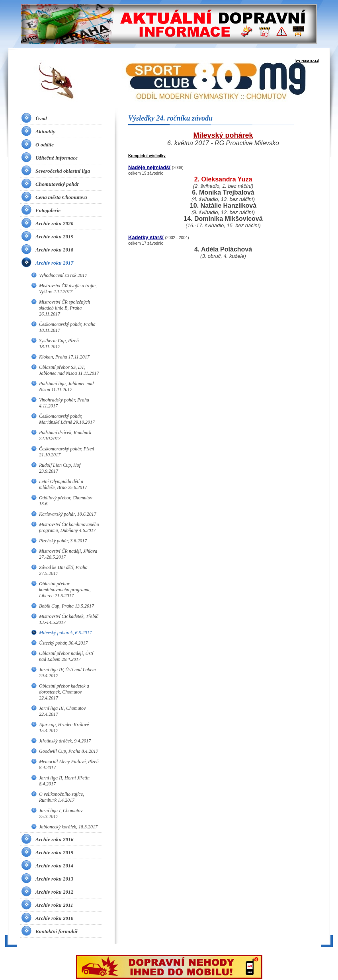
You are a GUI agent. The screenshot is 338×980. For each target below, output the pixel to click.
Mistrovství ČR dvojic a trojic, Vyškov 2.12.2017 (68, 289)
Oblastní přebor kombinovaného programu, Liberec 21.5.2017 (65, 590)
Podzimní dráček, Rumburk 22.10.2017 (65, 435)
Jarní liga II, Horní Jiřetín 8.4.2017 (64, 781)
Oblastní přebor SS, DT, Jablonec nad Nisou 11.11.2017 (69, 370)
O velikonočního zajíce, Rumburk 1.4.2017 (62, 797)
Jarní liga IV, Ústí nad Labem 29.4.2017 (67, 673)
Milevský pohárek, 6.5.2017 (65, 633)
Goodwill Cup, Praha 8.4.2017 (69, 751)
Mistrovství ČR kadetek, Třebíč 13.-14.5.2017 (69, 619)
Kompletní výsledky (147, 156)
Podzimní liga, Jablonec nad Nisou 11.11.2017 (66, 387)
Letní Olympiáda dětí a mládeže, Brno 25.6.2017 (63, 484)
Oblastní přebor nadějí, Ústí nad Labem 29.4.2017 (66, 656)
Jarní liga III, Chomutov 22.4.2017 (62, 711)
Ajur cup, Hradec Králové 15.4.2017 (64, 728)
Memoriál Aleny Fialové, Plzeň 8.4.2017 (69, 765)
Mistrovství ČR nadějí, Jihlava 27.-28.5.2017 (68, 554)
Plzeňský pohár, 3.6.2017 (63, 541)
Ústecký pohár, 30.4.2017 (63, 643)
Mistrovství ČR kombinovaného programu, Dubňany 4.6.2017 (69, 527)
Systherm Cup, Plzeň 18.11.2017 (59, 344)
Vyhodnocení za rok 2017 (63, 275)
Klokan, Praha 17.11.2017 (64, 357)
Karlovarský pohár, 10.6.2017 (68, 514)
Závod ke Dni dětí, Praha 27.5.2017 (63, 570)
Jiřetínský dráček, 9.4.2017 (65, 741)
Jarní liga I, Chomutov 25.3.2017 (61, 813)
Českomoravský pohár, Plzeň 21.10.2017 (66, 452)
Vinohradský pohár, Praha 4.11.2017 (64, 403)
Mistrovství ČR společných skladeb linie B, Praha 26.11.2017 (64, 308)
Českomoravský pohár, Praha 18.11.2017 (67, 327)
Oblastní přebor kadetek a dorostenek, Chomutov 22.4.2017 (64, 692)
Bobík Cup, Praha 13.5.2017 (66, 606)
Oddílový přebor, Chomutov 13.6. (66, 501)
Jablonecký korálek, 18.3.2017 (68, 827)
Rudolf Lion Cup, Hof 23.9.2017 (60, 468)
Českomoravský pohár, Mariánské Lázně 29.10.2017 (67, 419)
